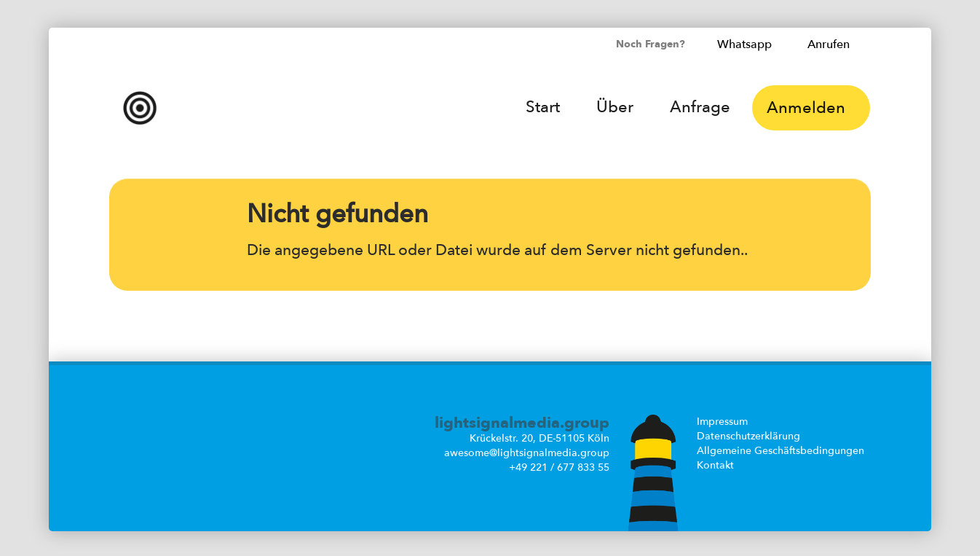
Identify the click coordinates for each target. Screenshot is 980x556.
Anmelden (811, 108)
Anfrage (700, 107)
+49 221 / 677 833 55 (559, 467)
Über (615, 107)
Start (543, 107)
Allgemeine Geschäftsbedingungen (781, 451)
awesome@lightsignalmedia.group (527, 453)
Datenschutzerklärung (748, 436)
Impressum (722, 422)
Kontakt (715, 465)
